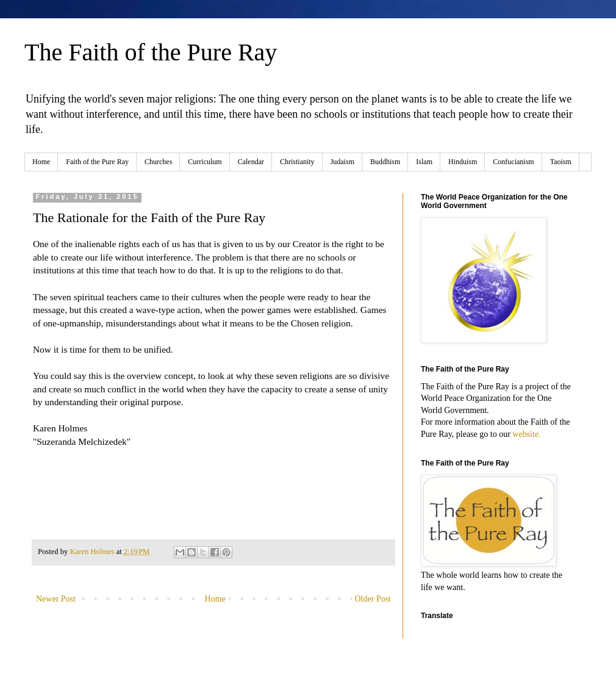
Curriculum (205, 162)
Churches (158, 162)
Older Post (373, 599)
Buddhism (385, 162)
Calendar (251, 162)
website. (526, 434)
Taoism (561, 162)
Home (41, 162)
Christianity (297, 162)
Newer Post (56, 599)
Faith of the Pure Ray (97, 162)
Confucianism (513, 162)
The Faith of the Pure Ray (151, 52)
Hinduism (463, 162)
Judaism (342, 162)
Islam (424, 162)
